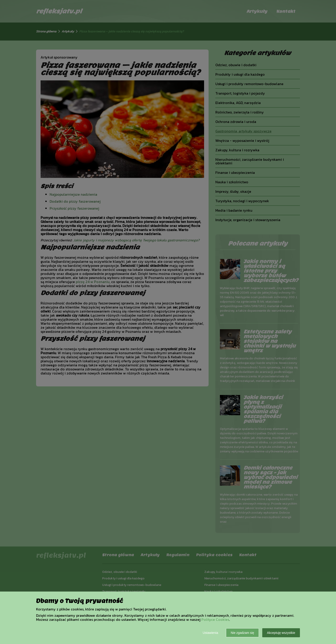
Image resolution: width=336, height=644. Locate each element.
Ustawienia (210, 633)
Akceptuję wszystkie (281, 633)
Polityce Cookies (215, 619)
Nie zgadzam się (242, 633)
